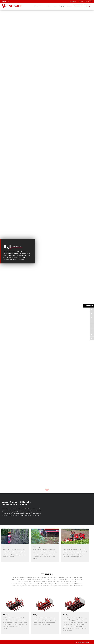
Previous (2, 604)
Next (28, 604)
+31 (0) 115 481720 (84, 1)
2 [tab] (16, 611)
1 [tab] (14, 611)
